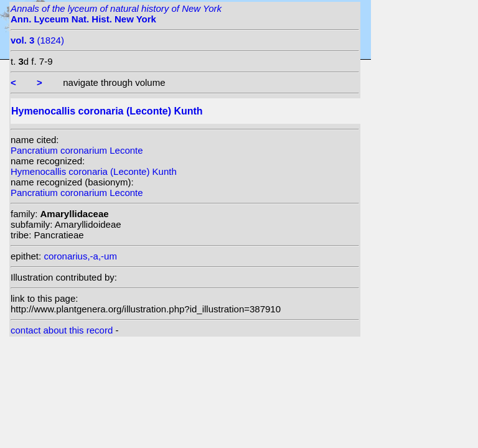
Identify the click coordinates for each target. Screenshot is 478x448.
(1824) (37, 40)
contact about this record (62, 330)
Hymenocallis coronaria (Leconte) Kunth (94, 171)
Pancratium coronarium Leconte (77, 150)
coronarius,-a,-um (80, 256)
